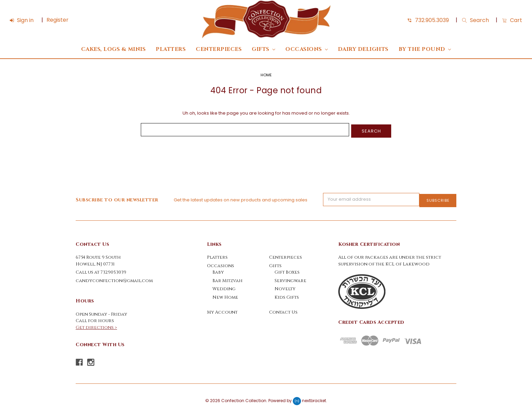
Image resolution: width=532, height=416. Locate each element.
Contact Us (283, 310)
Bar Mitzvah (227, 278)
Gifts (263, 49)
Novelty (285, 286)
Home (266, 75)
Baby (218, 270)
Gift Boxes (287, 270)
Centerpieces (219, 49)
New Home (225, 295)
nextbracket (314, 398)
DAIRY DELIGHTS (363, 49)
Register (58, 20)
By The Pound (425, 49)
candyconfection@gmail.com (114, 278)
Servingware (290, 278)
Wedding (224, 286)
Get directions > (96, 325)
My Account (222, 310)
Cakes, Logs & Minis (113, 49)
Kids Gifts (287, 295)
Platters (171, 49)
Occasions (307, 49)
